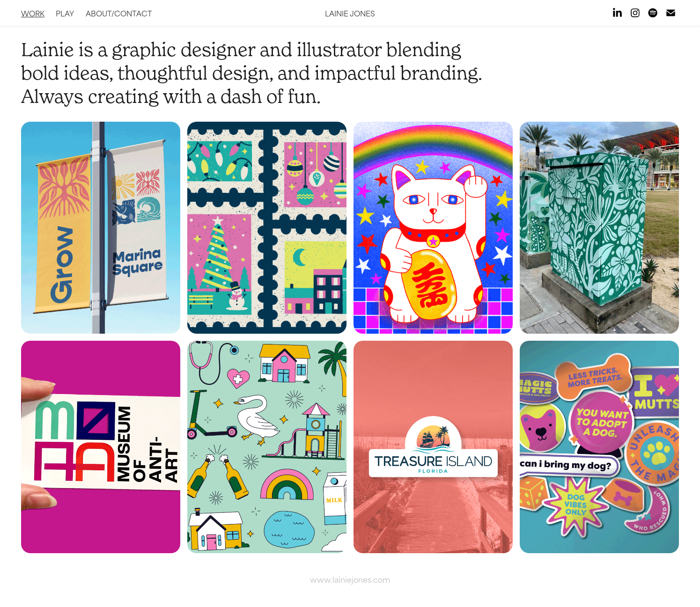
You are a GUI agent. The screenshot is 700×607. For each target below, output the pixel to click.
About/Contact (119, 13)
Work (33, 13)
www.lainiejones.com (350, 579)
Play (65, 13)
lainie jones (350, 13)
